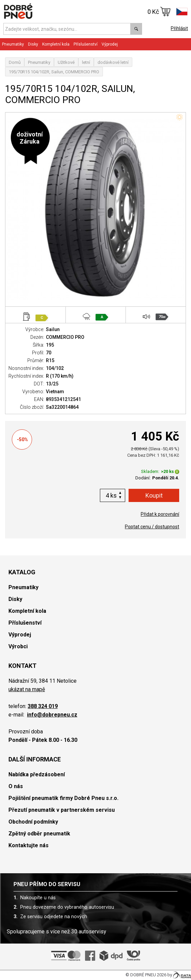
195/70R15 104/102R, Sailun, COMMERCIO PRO (54, 72)
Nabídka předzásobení (37, 774)
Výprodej (110, 44)
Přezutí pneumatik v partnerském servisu (62, 810)
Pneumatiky (13, 44)
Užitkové (66, 62)
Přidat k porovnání (160, 514)
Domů (15, 62)
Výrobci (18, 646)
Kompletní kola (56, 44)
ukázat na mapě (27, 689)
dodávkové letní (113, 62)
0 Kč (159, 11)
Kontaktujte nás (29, 845)
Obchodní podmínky (33, 822)
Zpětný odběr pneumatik (39, 834)
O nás (16, 786)
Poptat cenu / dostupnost (152, 527)
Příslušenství (86, 44)
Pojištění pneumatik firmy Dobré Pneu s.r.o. (63, 798)
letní (86, 62)
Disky (33, 44)
